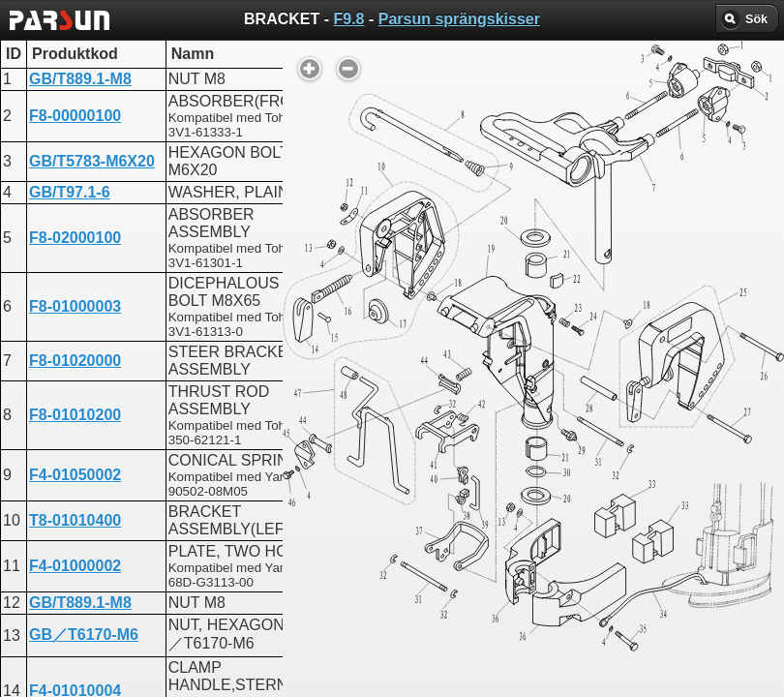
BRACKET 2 (338, 542)
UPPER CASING (352, 472)
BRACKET (331, 507)
